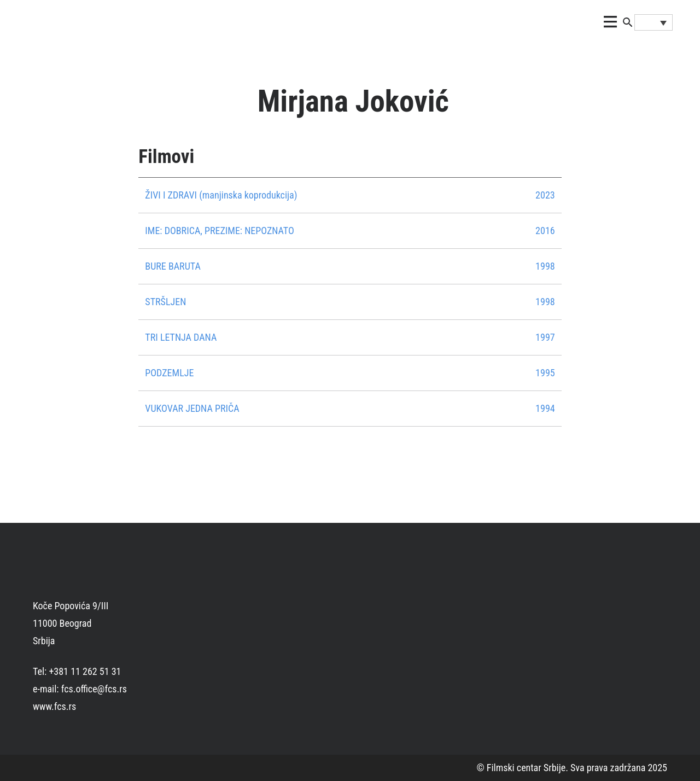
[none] (654, 22)
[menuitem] (654, 22)
